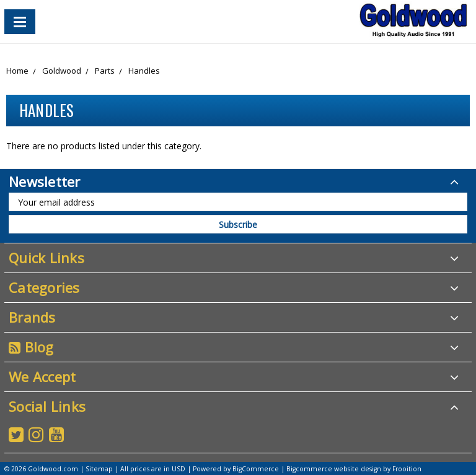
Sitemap (99, 469)
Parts (105, 71)
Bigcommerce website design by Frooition (354, 469)
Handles (144, 71)
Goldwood (62, 71)
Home (17, 71)
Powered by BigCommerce (236, 469)
